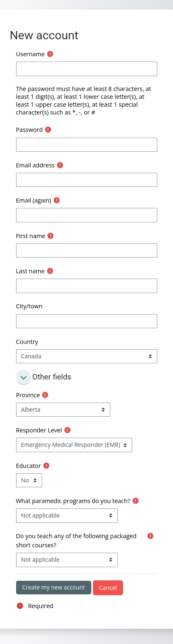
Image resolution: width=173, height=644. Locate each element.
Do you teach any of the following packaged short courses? (76, 540)
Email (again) (34, 200)
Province (28, 395)
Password (30, 130)
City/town (29, 306)
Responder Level (39, 430)
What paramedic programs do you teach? (73, 501)
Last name (31, 271)
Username (31, 54)
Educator (28, 466)
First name (31, 236)
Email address (36, 165)
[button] (24, 377)
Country (27, 342)
